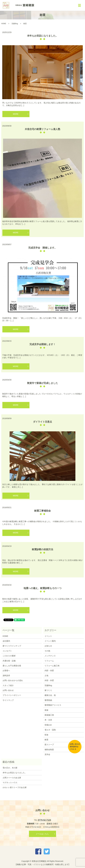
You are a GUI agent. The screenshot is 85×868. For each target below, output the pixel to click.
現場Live (48, 725)
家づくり (48, 690)
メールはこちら (42, 834)
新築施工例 (49, 715)
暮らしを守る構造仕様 (12, 666)
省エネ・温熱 (50, 730)
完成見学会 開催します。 (42, 248)
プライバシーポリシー (12, 695)
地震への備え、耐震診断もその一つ (42, 588)
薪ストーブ (49, 745)
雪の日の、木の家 (10, 768)
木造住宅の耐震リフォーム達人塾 (42, 129)
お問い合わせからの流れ (13, 680)
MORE (16, 114)
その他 (47, 651)
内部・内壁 (49, 671)
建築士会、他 (50, 695)
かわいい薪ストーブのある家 (15, 787)
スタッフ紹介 (8, 685)
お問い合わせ (8, 690)
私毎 (46, 735)
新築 (46, 710)
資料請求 (6, 676)
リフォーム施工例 (52, 666)
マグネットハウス (10, 783)
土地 (46, 676)
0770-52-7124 (44, 820)
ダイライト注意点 (42, 422)
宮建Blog (15, 24)
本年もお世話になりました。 (42, 36)
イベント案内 (50, 641)
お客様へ (6, 671)
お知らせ (48, 646)
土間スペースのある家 (12, 778)
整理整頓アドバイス (53, 705)
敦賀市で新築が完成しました (42, 383)
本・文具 (48, 720)
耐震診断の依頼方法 (42, 549)
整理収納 (48, 700)
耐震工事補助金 (42, 511)
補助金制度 (49, 750)
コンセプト (7, 651)
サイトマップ (8, 700)
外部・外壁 (49, 680)
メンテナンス (50, 656)
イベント (48, 636)
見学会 (47, 754)
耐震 (46, 740)
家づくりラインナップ (12, 646)
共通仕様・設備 (9, 661)
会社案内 (6, 641)
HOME (4, 24)
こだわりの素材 (9, 656)
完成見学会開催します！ (42, 344)
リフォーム (49, 661)
